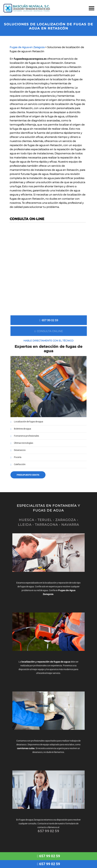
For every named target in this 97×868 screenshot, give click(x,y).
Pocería (18, 457)
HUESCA (27, 520)
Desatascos (20, 450)
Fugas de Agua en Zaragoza (27, 47)
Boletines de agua (23, 429)
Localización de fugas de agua (29, 422)
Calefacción (20, 464)
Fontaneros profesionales (26, 436)
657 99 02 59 (49, 320)
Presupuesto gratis (28, 475)
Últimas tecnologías (24, 443)
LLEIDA (25, 525)
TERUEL (45, 520)
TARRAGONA (46, 525)
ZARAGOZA (66, 520)
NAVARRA (70, 525)
